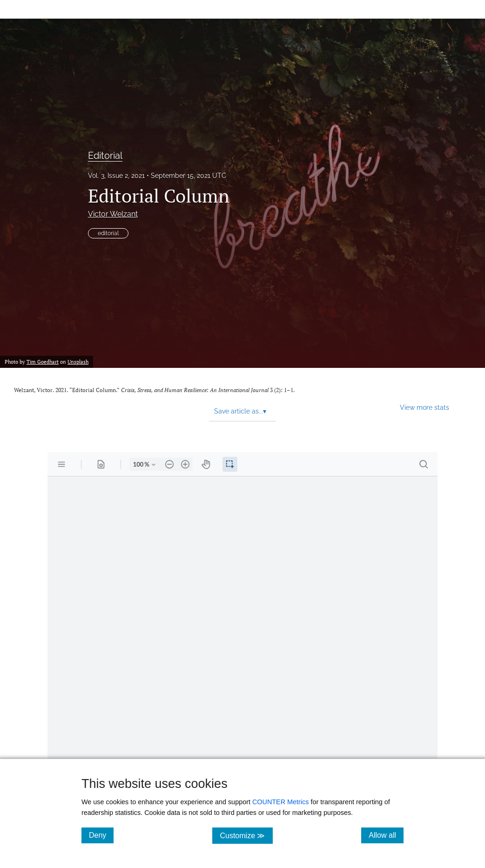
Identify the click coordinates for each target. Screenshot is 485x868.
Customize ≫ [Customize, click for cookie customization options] (246, 835)
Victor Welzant (113, 214)
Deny (101, 835)
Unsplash (78, 362)
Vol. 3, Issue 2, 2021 (116, 176)
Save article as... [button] (240, 411)
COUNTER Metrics (281, 802)
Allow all (386, 835)
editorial (108, 233)
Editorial (105, 156)
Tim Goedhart (43, 362)
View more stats (424, 407)
